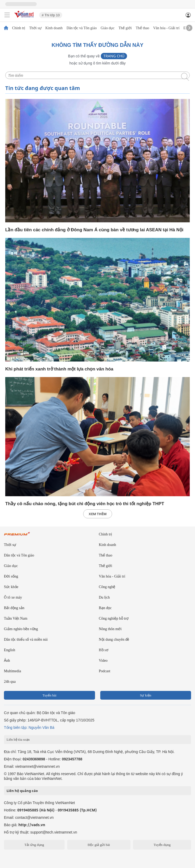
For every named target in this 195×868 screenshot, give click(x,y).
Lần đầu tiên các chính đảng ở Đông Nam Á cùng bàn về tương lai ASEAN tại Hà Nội (94, 230)
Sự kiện (146, 695)
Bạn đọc (105, 608)
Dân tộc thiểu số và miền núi (26, 639)
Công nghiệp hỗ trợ (114, 618)
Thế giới (125, 28)
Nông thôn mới (110, 629)
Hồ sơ (104, 650)
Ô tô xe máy (13, 597)
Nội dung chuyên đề (114, 639)
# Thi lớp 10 (51, 15)
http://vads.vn (32, 825)
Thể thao (142, 28)
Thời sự (35, 28)
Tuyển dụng (162, 845)
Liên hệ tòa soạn (18, 739)
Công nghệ (107, 587)
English (10, 650)
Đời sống (11, 576)
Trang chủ (114, 56)
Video (103, 661)
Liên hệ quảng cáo (22, 791)
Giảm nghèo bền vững (21, 629)
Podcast (105, 671)
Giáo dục (107, 28)
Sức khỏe (11, 587)
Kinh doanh (54, 28)
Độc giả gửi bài (99, 845)
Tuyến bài (49, 695)
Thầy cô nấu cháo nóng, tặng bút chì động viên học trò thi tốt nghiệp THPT (85, 504)
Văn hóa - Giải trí (166, 28)
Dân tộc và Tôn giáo (81, 28)
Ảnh (7, 661)
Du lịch (104, 597)
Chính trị (19, 28)
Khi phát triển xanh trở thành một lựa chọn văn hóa (59, 369)
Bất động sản (14, 608)
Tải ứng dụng (34, 845)
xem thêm (98, 514)
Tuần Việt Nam (16, 618)
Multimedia (12, 671)
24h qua (10, 682)
